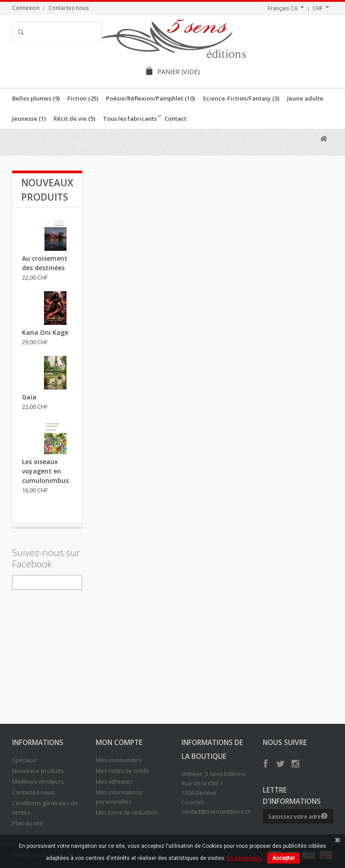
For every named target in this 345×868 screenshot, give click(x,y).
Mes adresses (114, 782)
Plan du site (28, 823)
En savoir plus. (245, 858)
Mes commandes (118, 760)
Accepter (283, 858)
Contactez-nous (69, 8)
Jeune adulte (305, 98)
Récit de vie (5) (74, 118)
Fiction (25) (83, 98)
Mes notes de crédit (122, 771)
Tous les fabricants (130, 118)
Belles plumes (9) (36, 98)
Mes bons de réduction (127, 813)
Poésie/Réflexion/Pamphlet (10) (150, 98)
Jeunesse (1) (29, 118)
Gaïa (29, 397)
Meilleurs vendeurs (38, 782)
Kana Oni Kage (45, 332)
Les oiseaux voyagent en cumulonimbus (45, 471)
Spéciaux (24, 760)
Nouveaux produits (38, 771)
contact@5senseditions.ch (216, 812)
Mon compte (119, 742)
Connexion (26, 8)
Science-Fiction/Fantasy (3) (241, 98)
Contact (175, 118)
